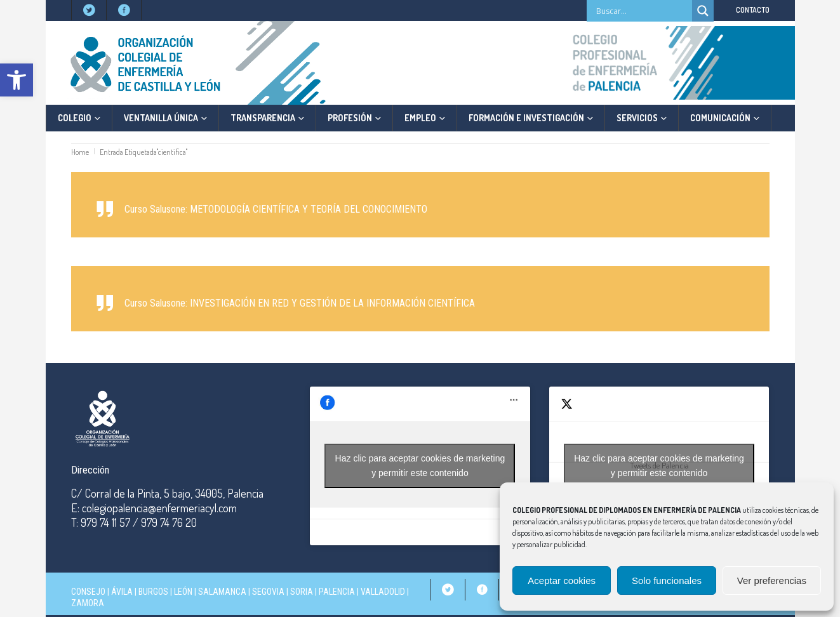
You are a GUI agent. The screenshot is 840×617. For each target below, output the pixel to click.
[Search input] (643, 11)
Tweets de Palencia (659, 466)
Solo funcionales (667, 581)
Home (80, 152)
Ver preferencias (772, 581)
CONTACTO (753, 10)
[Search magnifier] (703, 11)
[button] (17, 80)
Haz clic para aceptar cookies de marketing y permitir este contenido (420, 466)
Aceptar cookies (562, 581)
